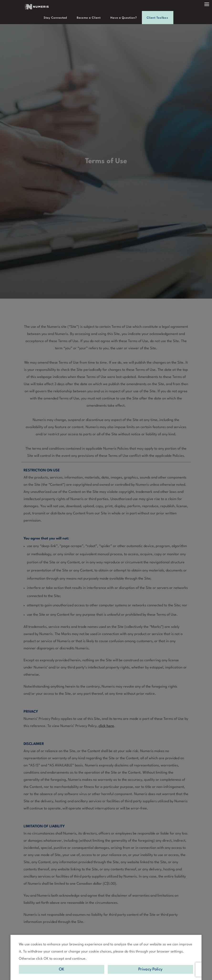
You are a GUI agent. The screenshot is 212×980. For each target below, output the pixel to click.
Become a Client (89, 18)
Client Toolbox (156, 18)
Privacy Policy (150, 969)
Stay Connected (57, 18)
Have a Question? (123, 18)
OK (62, 969)
